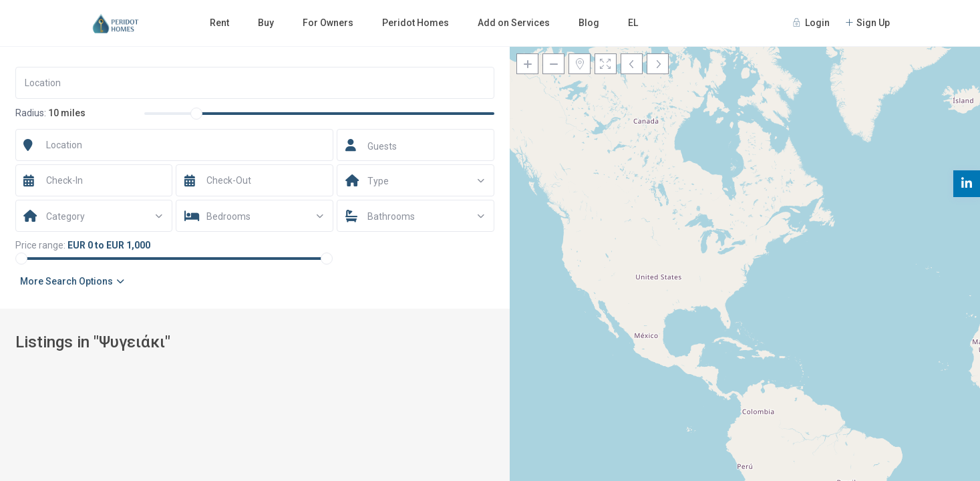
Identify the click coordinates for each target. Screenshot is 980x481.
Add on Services (514, 23)
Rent (219, 23)
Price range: (40, 245)
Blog (589, 23)
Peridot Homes (416, 23)
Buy (266, 23)
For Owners (328, 23)
